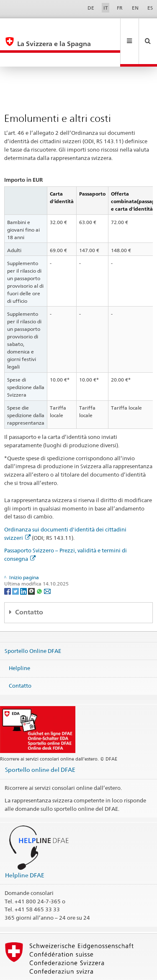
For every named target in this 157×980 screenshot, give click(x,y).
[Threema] (32, 563)
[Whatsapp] (40, 563)
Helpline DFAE (25, 847)
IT (106, 8)
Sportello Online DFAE (33, 622)
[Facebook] (8, 563)
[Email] (47, 563)
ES (150, 8)
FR (120, 8)
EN (135, 8)
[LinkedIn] (24, 563)
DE (91, 8)
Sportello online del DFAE (40, 741)
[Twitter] (16, 563)
